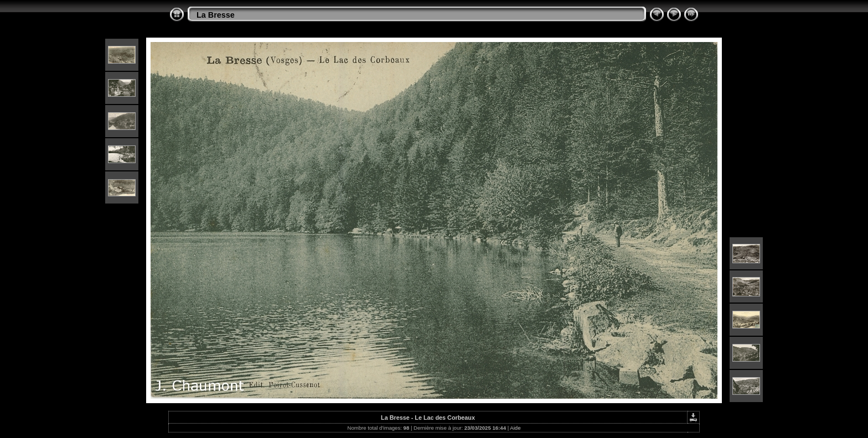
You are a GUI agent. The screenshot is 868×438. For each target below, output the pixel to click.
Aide (515, 428)
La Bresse (216, 15)
